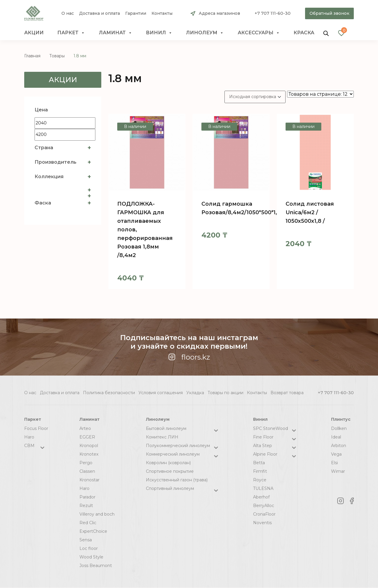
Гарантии (136, 13)
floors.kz (189, 357)
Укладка (195, 393)
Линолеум (205, 33)
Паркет (71, 33)
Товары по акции (225, 393)
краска (304, 33)
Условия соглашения (161, 393)
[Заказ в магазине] (255, 97)
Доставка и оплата (100, 13)
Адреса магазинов (219, 13)
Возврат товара (287, 393)
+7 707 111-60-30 (273, 13)
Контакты (162, 13)
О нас (68, 13)
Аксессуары (259, 33)
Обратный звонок (329, 13)
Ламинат (116, 33)
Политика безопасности (109, 393)
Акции (34, 33)
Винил (159, 33)
